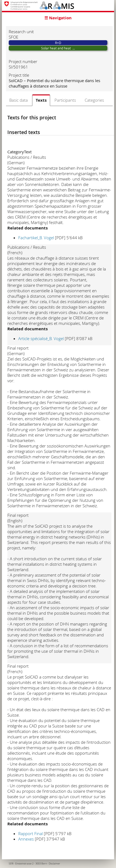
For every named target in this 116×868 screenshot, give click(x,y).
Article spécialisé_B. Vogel (41, 338)
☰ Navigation (58, 18)
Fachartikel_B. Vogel (36, 238)
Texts (41, 100)
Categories (94, 100)
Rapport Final (30, 833)
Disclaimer (54, 864)
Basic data (19, 100)
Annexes (26, 839)
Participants (65, 100)
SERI (11, 864)
